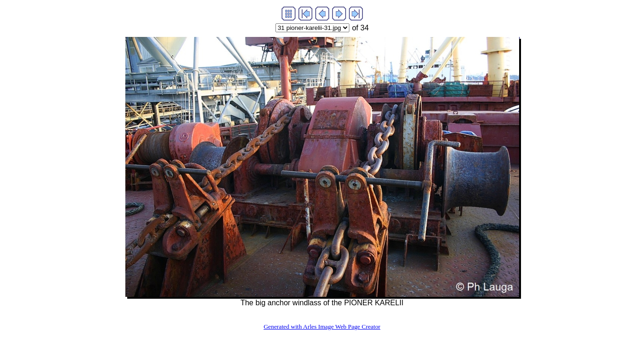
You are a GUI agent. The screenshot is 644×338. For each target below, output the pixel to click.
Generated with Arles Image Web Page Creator (322, 327)
